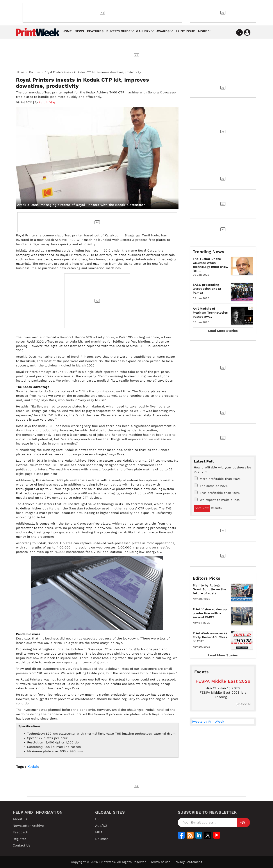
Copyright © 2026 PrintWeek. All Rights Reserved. (109, 862)
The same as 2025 (211, 486)
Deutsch (102, 839)
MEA (99, 832)
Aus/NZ (101, 826)
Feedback (21, 832)
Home (67, 31)
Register (20, 839)
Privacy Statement (188, 862)
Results (216, 508)
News (79, 31)
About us (20, 819)
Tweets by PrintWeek (208, 722)
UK (97, 819)
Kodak (33, 767)
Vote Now (202, 508)
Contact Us (22, 845)
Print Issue (185, 31)
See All (244, 704)
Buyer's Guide (118, 31)
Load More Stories (223, 331)
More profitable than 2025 (217, 479)
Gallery (143, 31)
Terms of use (160, 862)
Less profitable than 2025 (217, 493)
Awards (163, 31)
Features (95, 31)
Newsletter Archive (28, 826)
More (203, 31)
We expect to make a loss (217, 500)
